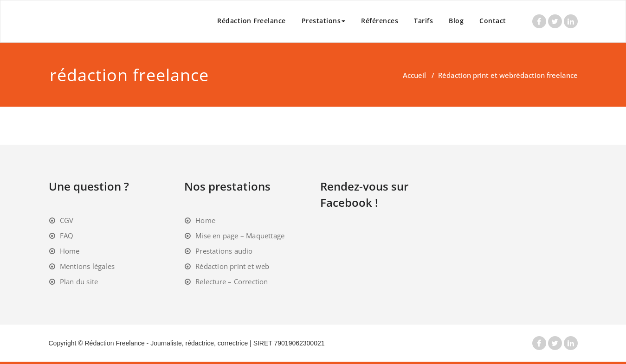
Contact (493, 21)
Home (70, 251)
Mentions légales (87, 266)
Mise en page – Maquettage (240, 236)
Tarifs (423, 21)
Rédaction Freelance (252, 21)
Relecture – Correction (232, 281)
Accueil (414, 75)
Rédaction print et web (476, 75)
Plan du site (79, 281)
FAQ (67, 236)
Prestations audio (224, 251)
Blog (456, 21)
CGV (67, 220)
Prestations (324, 21)
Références (380, 21)
